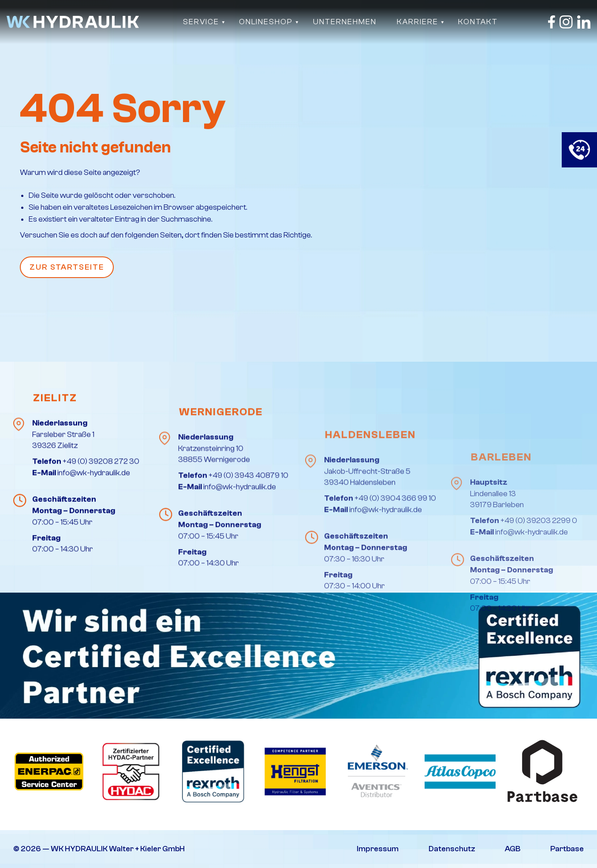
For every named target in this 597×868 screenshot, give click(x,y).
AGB (513, 849)
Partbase (567, 849)
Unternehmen (345, 22)
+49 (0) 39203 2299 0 (539, 620)
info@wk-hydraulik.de (94, 552)
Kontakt (478, 22)
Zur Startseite (67, 267)
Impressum (378, 849)
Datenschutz (452, 849)
